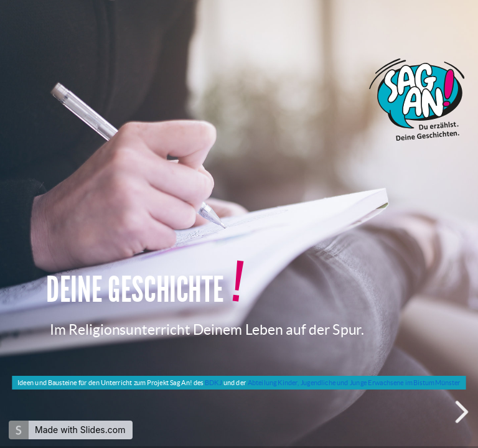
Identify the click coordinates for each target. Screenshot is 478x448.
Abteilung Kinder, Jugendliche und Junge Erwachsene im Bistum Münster (354, 382)
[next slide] (463, 412)
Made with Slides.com (80, 430)
